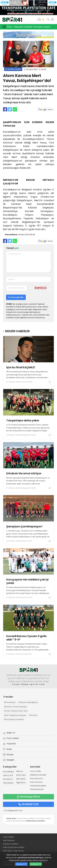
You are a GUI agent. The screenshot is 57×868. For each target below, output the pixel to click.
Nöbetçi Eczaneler (38, 775)
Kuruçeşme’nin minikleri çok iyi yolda (27, 581)
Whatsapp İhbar (29, 797)
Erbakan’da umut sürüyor (24, 473)
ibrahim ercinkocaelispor (15, 707)
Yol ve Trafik (35, 771)
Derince (19, 771)
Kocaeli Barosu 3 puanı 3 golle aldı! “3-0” (26, 638)
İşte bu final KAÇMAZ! (21, 367)
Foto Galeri (11, 738)
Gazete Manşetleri (38, 786)
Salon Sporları (23, 775)
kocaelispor (10, 702)
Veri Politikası (9, 840)
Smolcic (33, 715)
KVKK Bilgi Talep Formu (13, 851)
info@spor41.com (15, 810)
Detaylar (22, 864)
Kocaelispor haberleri (14, 719)
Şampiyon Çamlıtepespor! (24, 526)
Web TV (9, 733)
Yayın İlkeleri (9, 837)
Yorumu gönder (16, 297)
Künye (8, 754)
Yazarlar (9, 744)
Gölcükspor (8, 783)
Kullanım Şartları (11, 844)
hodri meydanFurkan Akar (16, 711)
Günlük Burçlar (37, 789)
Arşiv (7, 749)
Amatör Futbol (13, 69)
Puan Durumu (36, 782)
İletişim (9, 760)
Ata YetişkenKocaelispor (15, 715)
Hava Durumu (36, 778)
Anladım (36, 864)
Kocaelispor (8, 772)
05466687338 (29, 804)
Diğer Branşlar (22, 783)
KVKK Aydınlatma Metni (14, 847)
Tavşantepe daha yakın (23, 420)
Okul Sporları (22, 779)
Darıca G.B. (8, 775)
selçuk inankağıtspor (28, 702)
